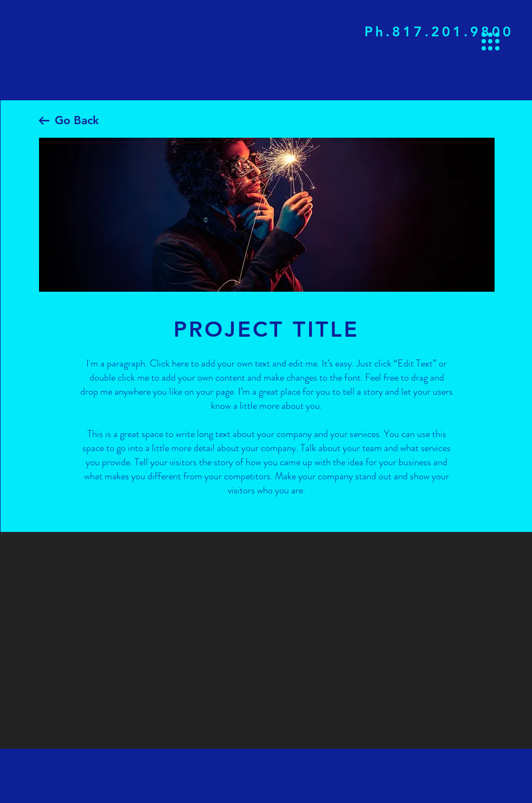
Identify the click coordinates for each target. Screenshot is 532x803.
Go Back (77, 120)
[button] (491, 41)
